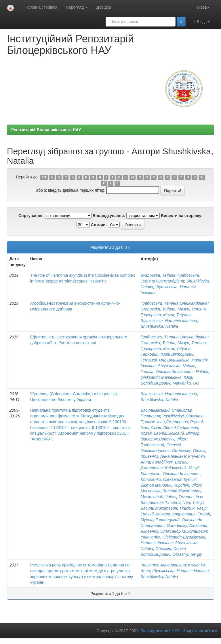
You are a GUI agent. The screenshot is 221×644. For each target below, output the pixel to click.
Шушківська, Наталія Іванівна (169, 321)
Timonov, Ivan (178, 502)
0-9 (44, 177)
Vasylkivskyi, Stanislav (182, 416)
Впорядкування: (109, 216)
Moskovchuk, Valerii (159, 497)
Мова (203, 7)
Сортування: (31, 216)
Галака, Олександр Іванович (167, 372)
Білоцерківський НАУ (160, 631)
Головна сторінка (40, 7)
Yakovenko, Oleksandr (161, 537)
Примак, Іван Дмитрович (164, 422)
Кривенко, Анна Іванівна (163, 456)
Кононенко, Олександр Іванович (171, 474)
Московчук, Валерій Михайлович (171, 491)
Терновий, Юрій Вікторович (167, 354)
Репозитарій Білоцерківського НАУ (46, 130)
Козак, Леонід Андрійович (174, 428)
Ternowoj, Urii (153, 360)
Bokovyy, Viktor (173, 439)
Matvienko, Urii (186, 383)
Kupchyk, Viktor (187, 485)
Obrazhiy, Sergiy (187, 554)
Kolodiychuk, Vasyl (182, 468)
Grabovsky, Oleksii (188, 451)
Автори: (99, 225)
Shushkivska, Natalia (159, 326)
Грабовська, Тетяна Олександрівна (174, 303)
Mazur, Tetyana (177, 315)
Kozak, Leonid (154, 433)
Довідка (104, 7)
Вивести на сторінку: (182, 216)
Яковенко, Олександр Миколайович (174, 531)
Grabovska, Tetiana (158, 275)
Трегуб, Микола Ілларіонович (168, 514)
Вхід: (202, 22)
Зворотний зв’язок (200, 631)
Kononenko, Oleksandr (161, 479)
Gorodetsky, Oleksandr (187, 526)
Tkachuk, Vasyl (193, 508)
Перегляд (77, 7)
